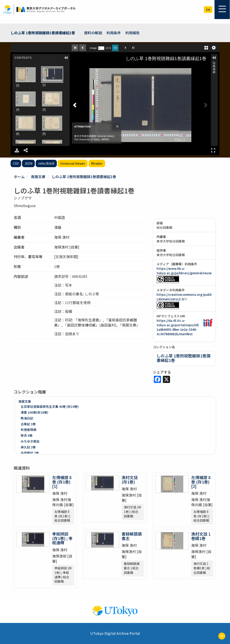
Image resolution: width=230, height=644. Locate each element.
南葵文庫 (38, 177)
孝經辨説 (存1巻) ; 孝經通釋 (62, 538)
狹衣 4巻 (27, 435)
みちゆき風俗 (30, 441)
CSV (16, 163)
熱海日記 (27, 418)
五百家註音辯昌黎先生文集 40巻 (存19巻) (50, 406)
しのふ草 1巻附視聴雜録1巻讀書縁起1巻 (43, 33)
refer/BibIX (46, 163)
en (208, 10)
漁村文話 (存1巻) (130, 480)
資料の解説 (93, 33)
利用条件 (114, 33)
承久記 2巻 (28, 447)
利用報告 (133, 33)
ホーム (19, 177)
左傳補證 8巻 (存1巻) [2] (202, 482)
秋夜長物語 (29, 430)
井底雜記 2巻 (30, 453)
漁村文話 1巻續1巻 (201, 536)
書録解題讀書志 (132, 536)
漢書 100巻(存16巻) (34, 412)
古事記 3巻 (28, 424)
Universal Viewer (73, 163)
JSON (28, 163)
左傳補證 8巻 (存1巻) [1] (63, 482)
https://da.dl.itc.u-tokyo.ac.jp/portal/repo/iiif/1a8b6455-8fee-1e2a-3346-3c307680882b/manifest (178, 327)
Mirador (97, 163)
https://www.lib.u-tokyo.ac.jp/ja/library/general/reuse (184, 271)
